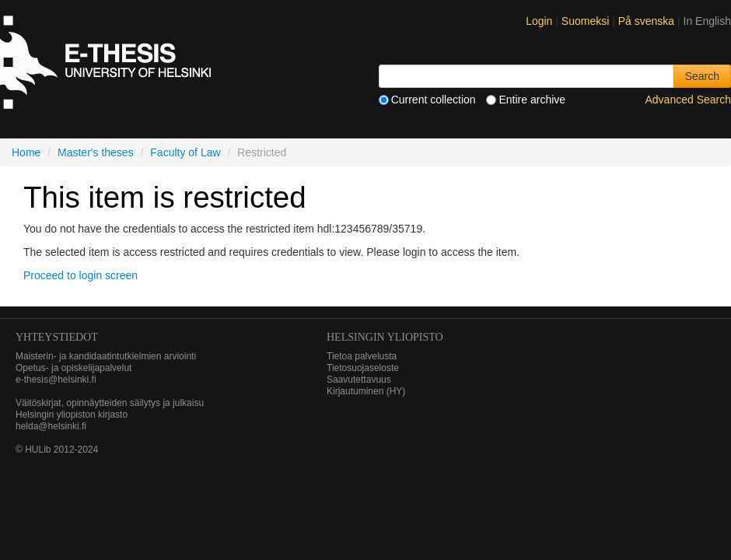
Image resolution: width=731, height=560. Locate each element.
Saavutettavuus (359, 380)
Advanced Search (688, 100)
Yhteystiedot (57, 337)
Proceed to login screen (80, 275)
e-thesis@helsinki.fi (56, 380)
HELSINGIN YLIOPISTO (385, 337)
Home (26, 152)
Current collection (427, 100)
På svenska (648, 21)
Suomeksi (587, 21)
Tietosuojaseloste (363, 368)
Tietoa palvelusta (362, 356)
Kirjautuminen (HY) (366, 391)
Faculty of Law (185, 152)
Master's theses (96, 152)
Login (539, 21)
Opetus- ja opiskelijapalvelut (73, 368)
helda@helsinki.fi (51, 426)
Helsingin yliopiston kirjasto (72, 415)
